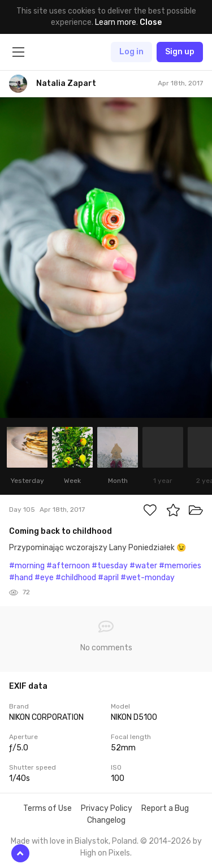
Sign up (180, 52)
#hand (21, 578)
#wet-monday (148, 578)
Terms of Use (47, 808)
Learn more (116, 22)
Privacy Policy (107, 808)
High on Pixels (105, 853)
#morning (27, 566)
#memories (180, 566)
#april (108, 578)
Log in (131, 52)
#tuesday (110, 566)
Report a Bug (165, 808)
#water (143, 566)
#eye (44, 578)
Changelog (106, 820)
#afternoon (68, 566)
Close (151, 22)
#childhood (76, 578)
